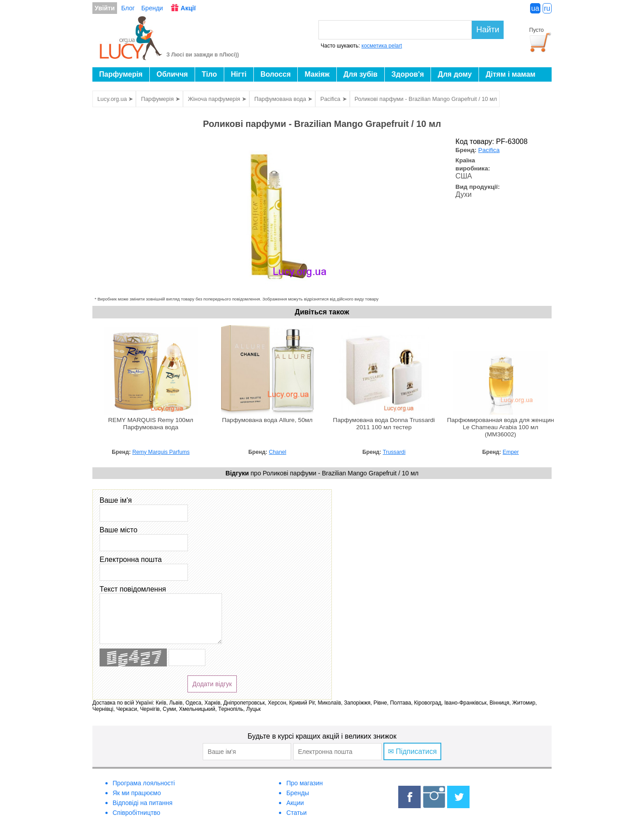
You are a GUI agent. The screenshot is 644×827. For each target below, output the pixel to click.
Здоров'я (408, 74)
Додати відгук (212, 684)
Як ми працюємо (137, 793)
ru (547, 8)
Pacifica (489, 150)
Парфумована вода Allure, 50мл (267, 420)
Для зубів (361, 74)
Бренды (298, 793)
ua (535, 8)
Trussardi (394, 452)
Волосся (276, 74)
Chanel (277, 452)
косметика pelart (382, 46)
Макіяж (317, 74)
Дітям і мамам (511, 74)
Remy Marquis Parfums (161, 452)
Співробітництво (136, 813)
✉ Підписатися (412, 751)
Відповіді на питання (143, 803)
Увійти (105, 8)
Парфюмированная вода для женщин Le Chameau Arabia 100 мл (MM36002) (501, 427)
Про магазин (304, 783)
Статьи (296, 813)
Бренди (152, 8)
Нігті (239, 74)
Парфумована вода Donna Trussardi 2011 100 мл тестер (384, 424)
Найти (488, 30)
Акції (188, 8)
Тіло (209, 74)
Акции (295, 803)
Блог (128, 8)
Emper (511, 452)
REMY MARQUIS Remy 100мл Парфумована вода (151, 424)
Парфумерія (121, 74)
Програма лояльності (144, 783)
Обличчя (172, 74)
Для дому (455, 74)
